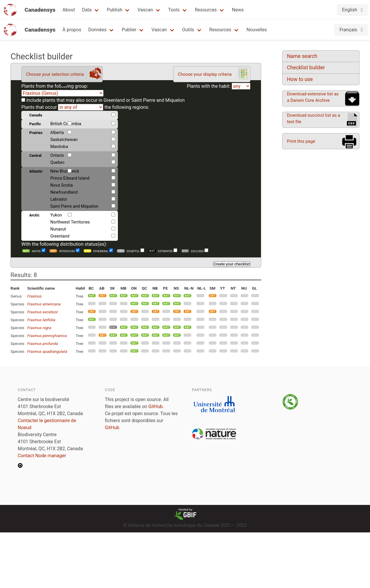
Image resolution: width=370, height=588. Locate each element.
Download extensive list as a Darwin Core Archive (313, 97)
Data (87, 10)
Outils (188, 30)
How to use (300, 79)
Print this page (301, 141)
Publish (115, 10)
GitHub (155, 406)
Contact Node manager (42, 456)
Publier (129, 30)
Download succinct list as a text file (314, 118)
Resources (206, 10)
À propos (72, 30)
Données (98, 30)
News (238, 10)
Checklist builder (306, 68)
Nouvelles (257, 30)
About (69, 10)
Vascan (145, 10)
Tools (174, 10)
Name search (302, 56)
